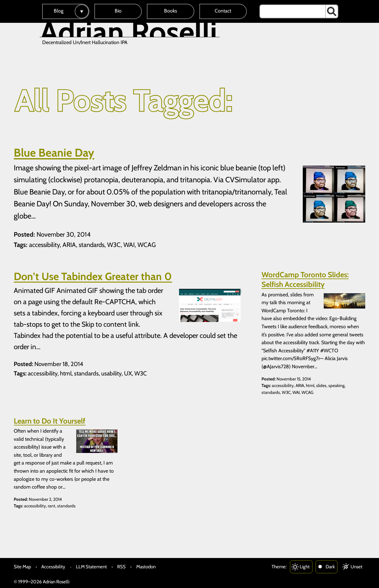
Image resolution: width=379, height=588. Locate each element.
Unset (357, 567)
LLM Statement (91, 567)
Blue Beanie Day (54, 153)
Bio (118, 11)
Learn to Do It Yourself (50, 421)
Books (171, 11)
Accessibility (53, 567)
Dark (330, 567)
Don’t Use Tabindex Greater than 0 (93, 276)
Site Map (22, 567)
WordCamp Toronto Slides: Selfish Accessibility (305, 279)
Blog (59, 11)
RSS (121, 567)
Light (305, 567)
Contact (223, 11)
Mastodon (146, 567)
